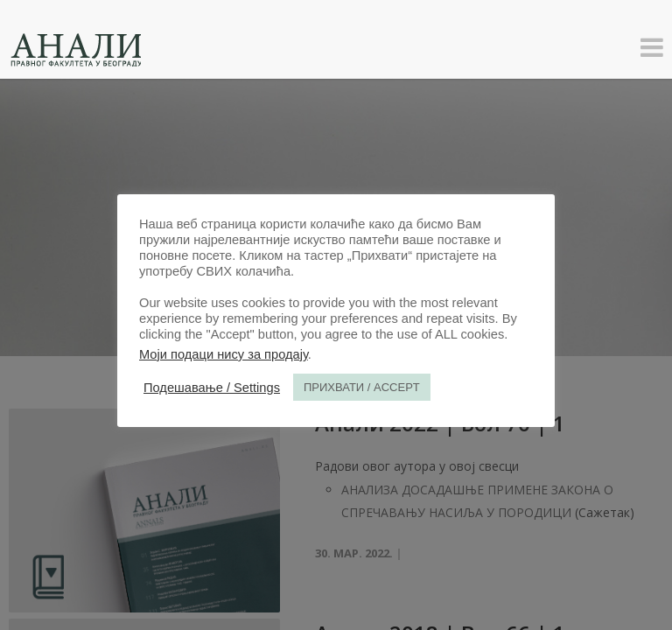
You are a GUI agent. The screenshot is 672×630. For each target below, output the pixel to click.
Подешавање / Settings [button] (212, 388)
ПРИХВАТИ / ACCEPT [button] (362, 387)
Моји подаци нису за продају (224, 354)
